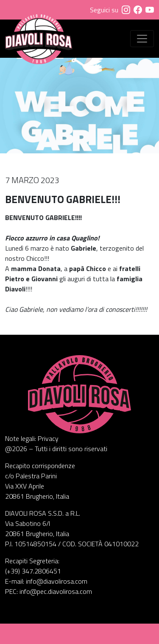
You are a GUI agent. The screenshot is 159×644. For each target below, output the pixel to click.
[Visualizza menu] (142, 39)
